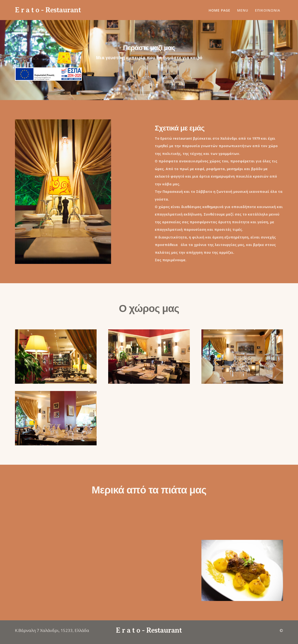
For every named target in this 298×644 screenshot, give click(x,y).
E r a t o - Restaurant (48, 10)
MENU (243, 10)
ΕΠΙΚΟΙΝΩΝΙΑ (268, 10)
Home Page (220, 10)
